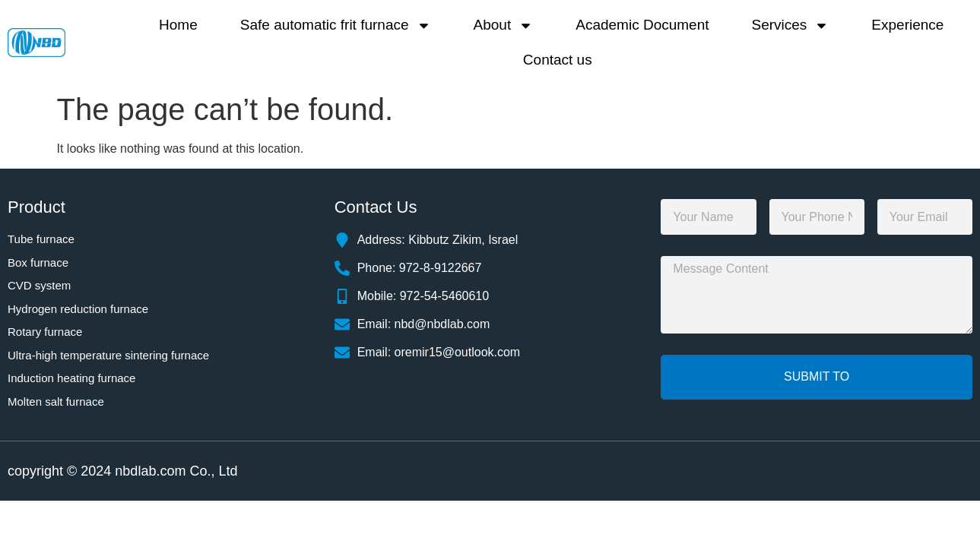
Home (178, 25)
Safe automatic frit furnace (336, 25)
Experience (907, 25)
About (504, 25)
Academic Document (642, 25)
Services (791, 25)
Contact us (558, 60)
